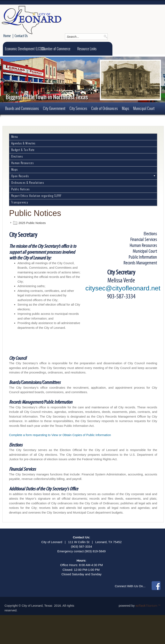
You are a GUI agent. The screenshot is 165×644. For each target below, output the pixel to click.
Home (7, 36)
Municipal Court (144, 108)
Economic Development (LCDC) (25, 49)
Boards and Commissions (22, 108)
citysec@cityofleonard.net (123, 288)
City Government (54, 108)
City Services (78, 108)
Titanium (147, 606)
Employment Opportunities (52, 120)
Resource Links (87, 49)
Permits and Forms (18, 120)
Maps (125, 108)
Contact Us (21, 36)
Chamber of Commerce (56, 49)
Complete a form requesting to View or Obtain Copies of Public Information (60, 435)
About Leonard (83, 120)
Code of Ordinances (104, 108)
